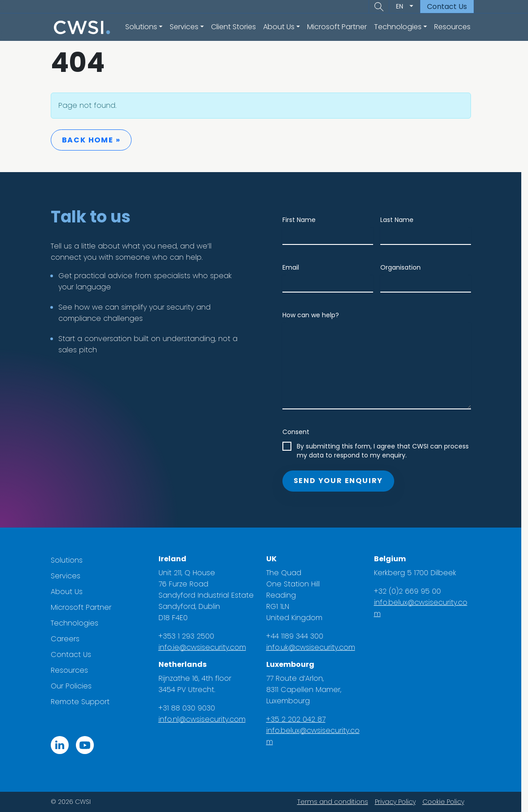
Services (69, 576)
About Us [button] (279, 27)
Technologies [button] (398, 27)
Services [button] (184, 27)
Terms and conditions (336, 802)
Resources (452, 27)
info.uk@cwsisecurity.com (314, 647)
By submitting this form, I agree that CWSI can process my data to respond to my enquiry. (386, 451)
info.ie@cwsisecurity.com (205, 647)
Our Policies (74, 686)
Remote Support (83, 702)
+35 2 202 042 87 (299, 719)
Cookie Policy (447, 802)
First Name (302, 220)
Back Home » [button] (95, 140)
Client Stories (233, 27)
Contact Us (447, 7)
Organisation (404, 267)
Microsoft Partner (337, 27)
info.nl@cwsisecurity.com (205, 719)
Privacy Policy (398, 802)
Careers (68, 639)
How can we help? (314, 315)
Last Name (400, 220)
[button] (379, 7)
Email (294, 267)
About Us (70, 592)
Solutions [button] (141, 27)
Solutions (70, 560)
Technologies (78, 623)
